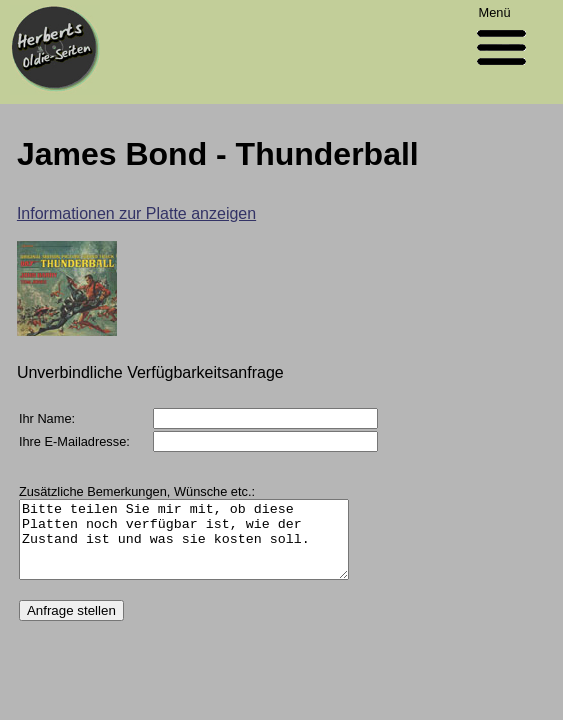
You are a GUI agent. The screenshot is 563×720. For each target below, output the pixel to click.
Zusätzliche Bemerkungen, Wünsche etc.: (137, 491)
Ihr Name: (47, 418)
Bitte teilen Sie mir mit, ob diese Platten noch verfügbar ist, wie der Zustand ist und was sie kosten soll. (203, 547)
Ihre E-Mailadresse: (74, 441)
